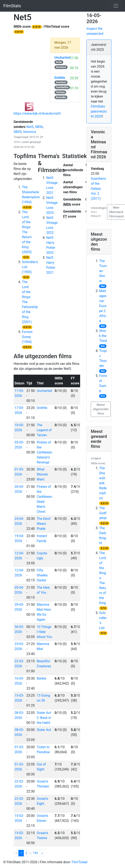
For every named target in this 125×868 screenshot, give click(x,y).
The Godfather (103, 513)
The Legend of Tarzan (44, 430)
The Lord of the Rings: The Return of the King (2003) (27, 232)
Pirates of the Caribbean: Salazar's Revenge (45, 452)
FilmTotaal (80, 862)
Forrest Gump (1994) (27, 337)
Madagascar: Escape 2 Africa (103, 306)
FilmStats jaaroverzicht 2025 (99, 111)
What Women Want (42, 474)
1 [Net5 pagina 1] (22, 853)
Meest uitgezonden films (101, 409)
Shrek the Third (103, 336)
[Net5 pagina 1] (42, 853)
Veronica (30, 132)
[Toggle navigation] (116, 6)
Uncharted (44, 391)
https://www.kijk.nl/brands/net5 (37, 113)
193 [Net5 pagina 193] (35, 853)
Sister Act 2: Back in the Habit (44, 718)
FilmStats (12, 6)
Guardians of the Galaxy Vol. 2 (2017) (98, 189)
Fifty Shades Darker (42, 575)
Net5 (30, 127)
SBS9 (18, 132)
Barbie (41, 678)
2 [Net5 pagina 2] (26, 853)
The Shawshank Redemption (103, 483)
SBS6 (39, 127)
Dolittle (42, 408)
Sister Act (44, 730)
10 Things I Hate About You (44, 632)
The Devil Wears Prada (44, 524)
